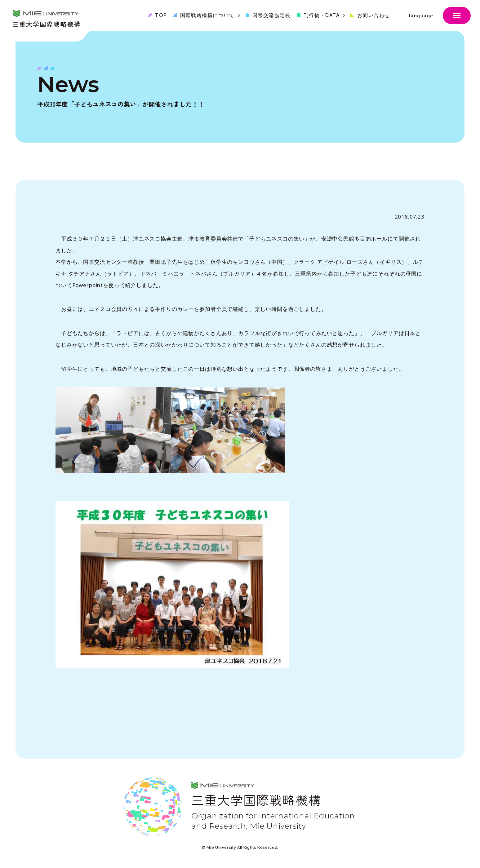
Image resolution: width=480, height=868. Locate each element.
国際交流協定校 (271, 15)
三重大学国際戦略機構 (47, 23)
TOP (161, 15)
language (421, 16)
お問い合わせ (374, 15)
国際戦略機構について (207, 15)
